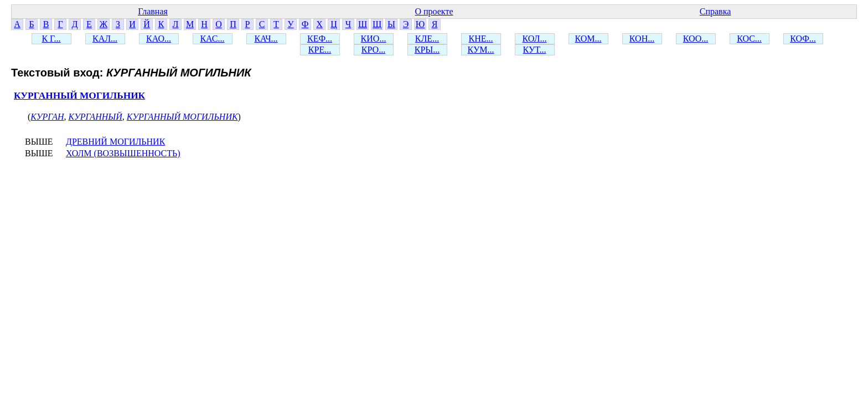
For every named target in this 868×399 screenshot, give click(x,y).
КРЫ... (427, 50)
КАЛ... (105, 39)
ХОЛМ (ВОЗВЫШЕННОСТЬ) (123, 153)
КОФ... (803, 39)
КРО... (373, 50)
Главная (153, 11)
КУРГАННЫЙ (95, 117)
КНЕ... (481, 39)
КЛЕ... (427, 39)
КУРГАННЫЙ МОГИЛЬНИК (79, 96)
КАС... (212, 39)
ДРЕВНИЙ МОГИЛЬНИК (115, 142)
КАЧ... (266, 39)
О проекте (434, 11)
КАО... (159, 39)
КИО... (374, 39)
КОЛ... (535, 39)
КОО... (696, 39)
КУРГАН (47, 117)
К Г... (51, 39)
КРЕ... (320, 50)
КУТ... (535, 50)
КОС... (749, 39)
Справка (715, 11)
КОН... (642, 39)
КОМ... (588, 39)
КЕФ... (320, 39)
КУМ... (481, 50)
